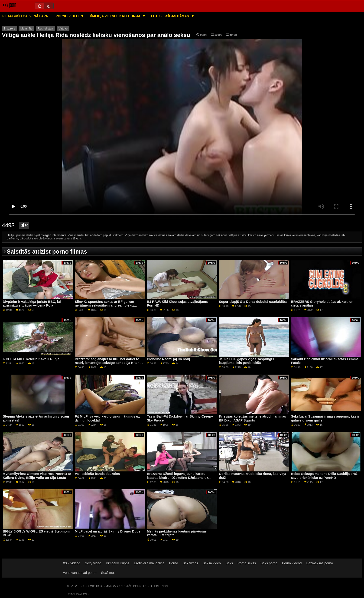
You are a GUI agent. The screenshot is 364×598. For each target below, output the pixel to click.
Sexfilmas (108, 573)
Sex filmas (190, 563)
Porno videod (292, 563)
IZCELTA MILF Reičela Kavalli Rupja (31, 359)
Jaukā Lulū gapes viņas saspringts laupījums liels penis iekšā (247, 361)
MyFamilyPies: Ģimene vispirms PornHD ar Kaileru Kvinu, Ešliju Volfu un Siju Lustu (37, 476)
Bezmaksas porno (320, 563)
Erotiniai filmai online (149, 563)
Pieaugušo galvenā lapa (25, 16)
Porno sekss (247, 563)
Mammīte (26, 29)
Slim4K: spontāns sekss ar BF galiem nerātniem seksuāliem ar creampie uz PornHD (104, 306)
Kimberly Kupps (118, 563)
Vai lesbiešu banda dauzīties (97, 474)
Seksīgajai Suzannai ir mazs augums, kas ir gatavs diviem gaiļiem (325, 418)
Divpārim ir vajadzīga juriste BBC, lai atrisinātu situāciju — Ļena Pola (32, 304)
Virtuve (63, 29)
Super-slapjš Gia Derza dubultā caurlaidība (253, 302)
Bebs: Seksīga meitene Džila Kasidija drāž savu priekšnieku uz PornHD (324, 476)
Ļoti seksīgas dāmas (171, 16)
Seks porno (269, 563)
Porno (173, 563)
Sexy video (93, 563)
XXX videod (72, 563)
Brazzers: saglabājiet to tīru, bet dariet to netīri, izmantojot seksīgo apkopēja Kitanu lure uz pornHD (108, 363)
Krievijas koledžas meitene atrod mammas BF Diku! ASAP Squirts (252, 418)
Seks (229, 563)
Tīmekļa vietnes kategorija (115, 16)
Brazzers (9, 29)
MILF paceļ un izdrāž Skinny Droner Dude (107, 531)
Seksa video (212, 563)
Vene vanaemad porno (80, 573)
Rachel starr (45, 29)
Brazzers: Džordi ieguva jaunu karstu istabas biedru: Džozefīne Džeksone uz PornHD (178, 478)
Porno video (68, 16)
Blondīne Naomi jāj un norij (169, 359)
